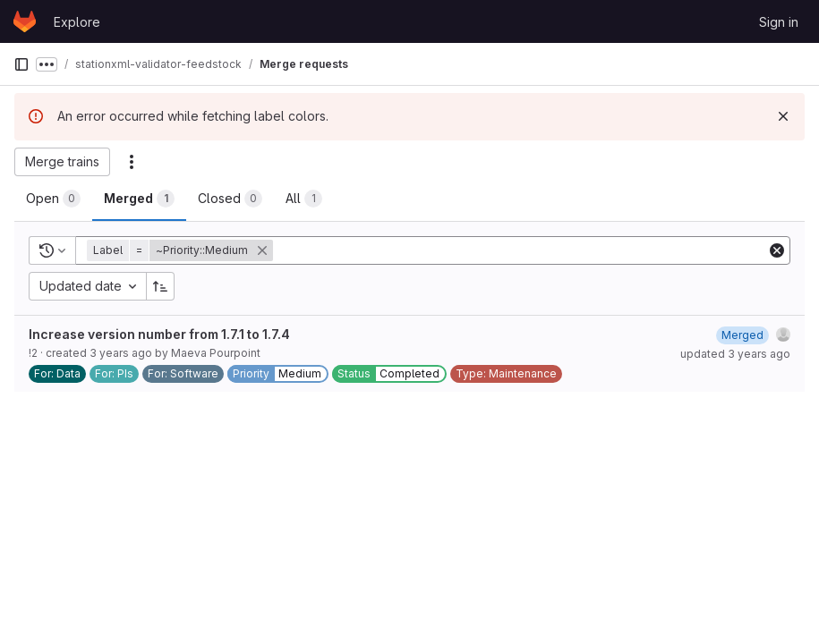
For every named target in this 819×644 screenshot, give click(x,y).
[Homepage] (25, 21)
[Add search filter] (521, 250)
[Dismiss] (783, 116)
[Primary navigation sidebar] (21, 64)
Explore (77, 22)
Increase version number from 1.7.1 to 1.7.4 (159, 334)
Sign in (779, 22)
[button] (182, 250)
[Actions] (132, 162)
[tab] (53, 199)
